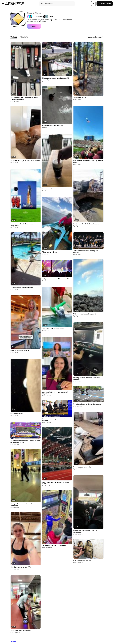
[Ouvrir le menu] (3, 4)
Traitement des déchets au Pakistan (86, 224)
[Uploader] (93, 4)
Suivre (34, 26)
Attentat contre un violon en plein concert (86, 252)
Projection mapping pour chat (53, 126)
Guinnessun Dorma (49, 189)
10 (19, 641)
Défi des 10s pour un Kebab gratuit (54, 545)
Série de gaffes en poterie (20, 350)
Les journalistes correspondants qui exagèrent (55, 393)
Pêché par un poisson (50, 252)
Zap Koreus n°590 (80, 97)
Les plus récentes (96, 37)
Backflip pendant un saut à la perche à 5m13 (55, 483)
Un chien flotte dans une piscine (22, 287)
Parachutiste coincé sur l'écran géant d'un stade (88, 162)
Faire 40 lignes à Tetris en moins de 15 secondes (87, 378)
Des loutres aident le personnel (53, 329)
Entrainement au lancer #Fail (21, 567)
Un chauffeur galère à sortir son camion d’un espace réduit (24, 98)
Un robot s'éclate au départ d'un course (87, 404)
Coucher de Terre (17, 414)
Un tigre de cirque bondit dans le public (56, 279)
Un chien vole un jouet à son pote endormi (25, 161)
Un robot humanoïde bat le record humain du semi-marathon (25, 442)
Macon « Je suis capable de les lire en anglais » (55, 420)
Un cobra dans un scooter (82, 467)
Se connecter (105, 4)
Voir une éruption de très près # (85, 314)
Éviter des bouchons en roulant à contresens (85, 531)
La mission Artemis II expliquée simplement (22, 225)
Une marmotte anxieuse (82, 561)
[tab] (14, 37)
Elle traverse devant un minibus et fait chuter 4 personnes (56, 79)
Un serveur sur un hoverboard (21, 630)
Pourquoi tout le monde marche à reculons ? (22, 505)
